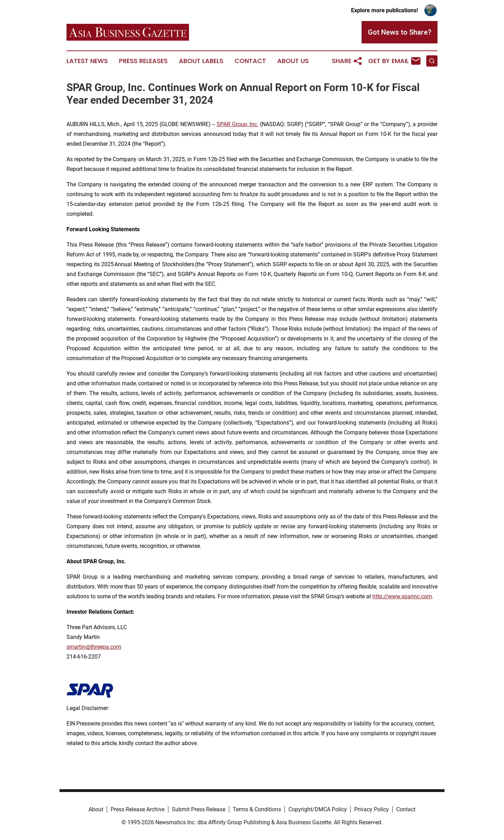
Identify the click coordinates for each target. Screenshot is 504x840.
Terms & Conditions (257, 809)
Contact (250, 61)
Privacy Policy (372, 809)
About (96, 809)
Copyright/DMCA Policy (318, 809)
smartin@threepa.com (94, 647)
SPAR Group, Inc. (237, 124)
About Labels (201, 61)
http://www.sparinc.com (402, 596)
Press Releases (143, 61)
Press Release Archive (138, 809)
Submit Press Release (199, 809)
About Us (293, 61)
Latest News (87, 61)
